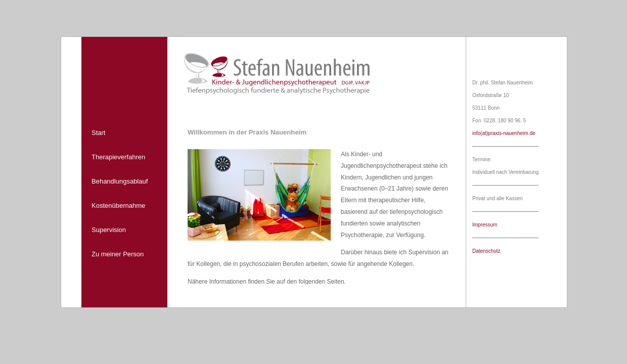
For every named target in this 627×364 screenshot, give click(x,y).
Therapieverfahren (118, 157)
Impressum (485, 225)
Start (98, 133)
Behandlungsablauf (120, 181)
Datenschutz (486, 251)
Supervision (109, 230)
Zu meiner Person (118, 254)
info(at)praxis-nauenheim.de (504, 133)
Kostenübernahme (118, 206)
